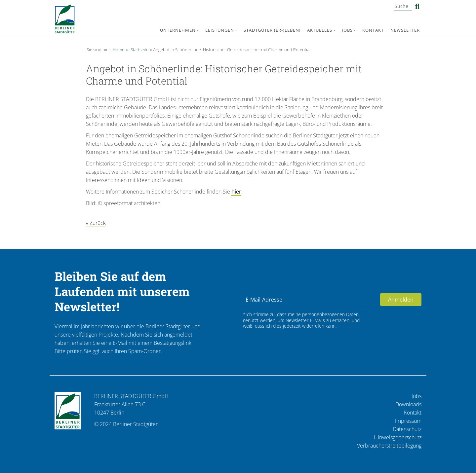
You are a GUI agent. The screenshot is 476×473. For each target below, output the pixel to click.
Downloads (408, 404)
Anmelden (401, 300)
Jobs (347, 30)
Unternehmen (178, 30)
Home (119, 50)
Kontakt (373, 30)
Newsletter (405, 30)
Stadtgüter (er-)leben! (272, 30)
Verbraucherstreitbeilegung (389, 446)
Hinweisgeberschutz (398, 437)
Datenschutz (407, 429)
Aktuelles (320, 30)
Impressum (408, 421)
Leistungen (220, 30)
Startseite (139, 50)
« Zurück (96, 223)
